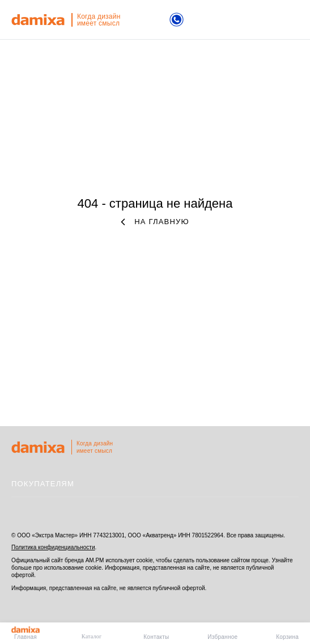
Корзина (287, 637)
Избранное (222, 637)
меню (292, 20)
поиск (254, 20)
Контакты (156, 637)
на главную (155, 222)
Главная (26, 633)
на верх (287, 448)
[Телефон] (177, 21)
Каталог (92, 636)
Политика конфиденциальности (53, 547)
